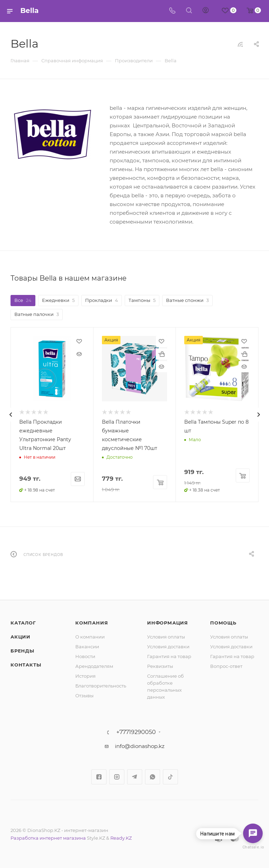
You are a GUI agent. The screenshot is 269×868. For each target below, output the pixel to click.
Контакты (26, 665)
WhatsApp (153, 777)
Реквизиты (160, 666)
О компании (90, 637)
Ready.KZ (121, 838)
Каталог (23, 623)
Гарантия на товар (169, 656)
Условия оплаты (166, 637)
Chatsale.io (253, 847)
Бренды (22, 651)
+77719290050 (136, 732)
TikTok (170, 777)
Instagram (117, 777)
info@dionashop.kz (140, 746)
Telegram (135, 777)
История (85, 676)
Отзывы (84, 696)
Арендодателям (94, 666)
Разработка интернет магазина (48, 838)
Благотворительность (101, 686)
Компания (92, 623)
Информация (168, 623)
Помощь (223, 623)
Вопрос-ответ (226, 666)
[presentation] (11, 415)
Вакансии (87, 647)
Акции (20, 637)
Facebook (99, 777)
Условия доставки (168, 647)
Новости (85, 656)
